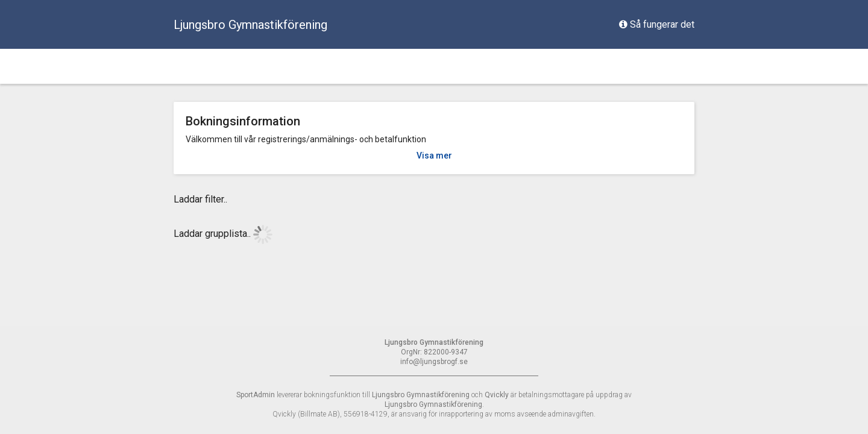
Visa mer (434, 156)
